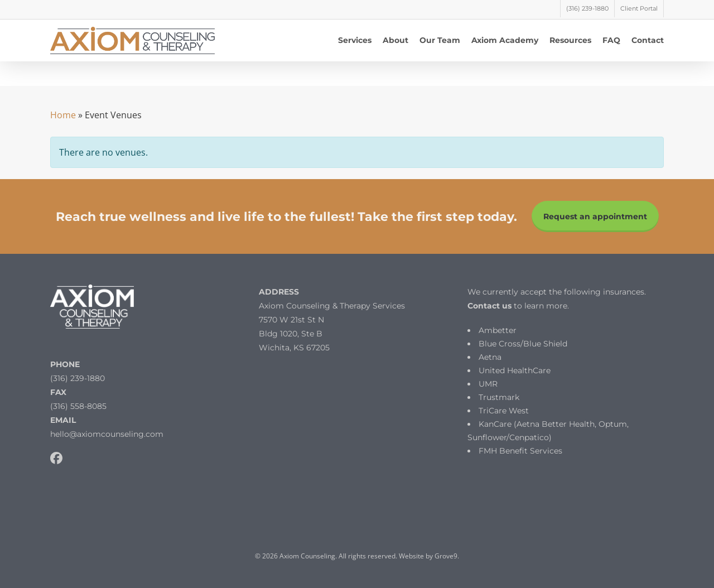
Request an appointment (595, 216)
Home (63, 115)
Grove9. (447, 556)
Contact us (489, 306)
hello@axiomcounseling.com (107, 434)
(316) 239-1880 (78, 378)
